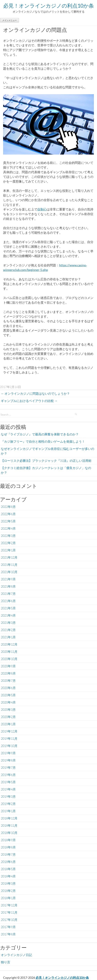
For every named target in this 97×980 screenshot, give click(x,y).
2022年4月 (8, 528)
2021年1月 (8, 637)
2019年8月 (8, 760)
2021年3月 (8, 623)
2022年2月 (8, 543)
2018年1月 (8, 898)
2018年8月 (8, 847)
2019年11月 (9, 738)
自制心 (42, 209)
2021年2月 (8, 630)
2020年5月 (8, 695)
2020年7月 (8, 681)
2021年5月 (8, 608)
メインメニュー (10, 20)
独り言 (6, 962)
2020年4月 (8, 702)
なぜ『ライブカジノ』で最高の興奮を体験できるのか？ (40, 434)
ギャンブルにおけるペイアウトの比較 (29, 401)
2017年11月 (9, 912)
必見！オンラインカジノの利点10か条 (49, 6)
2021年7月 (8, 594)
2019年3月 (8, 796)
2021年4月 (8, 615)
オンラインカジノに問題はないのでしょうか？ (35, 393)
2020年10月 (9, 659)
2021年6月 (8, 601)
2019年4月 (8, 789)
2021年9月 (8, 579)
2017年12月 (9, 905)
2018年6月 (8, 862)
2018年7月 (8, 854)
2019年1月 (8, 811)
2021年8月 (8, 586)
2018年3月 (8, 883)
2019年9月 (8, 753)
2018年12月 (9, 818)
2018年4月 (8, 876)
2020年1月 (8, 724)
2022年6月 (8, 514)
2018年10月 (9, 833)
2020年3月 (8, 710)
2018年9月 (8, 840)
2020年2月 (8, 717)
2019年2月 (8, 804)
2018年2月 (8, 891)
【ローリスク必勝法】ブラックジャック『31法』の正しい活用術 (46, 461)
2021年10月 (9, 572)
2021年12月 (9, 557)
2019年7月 (8, 767)
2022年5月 (8, 521)
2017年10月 (9, 920)
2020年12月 (9, 644)
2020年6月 (8, 688)
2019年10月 (9, 746)
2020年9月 (8, 666)
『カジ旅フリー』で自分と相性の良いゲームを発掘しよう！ (43, 441)
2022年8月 (8, 507)
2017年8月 (8, 934)
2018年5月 (8, 869)
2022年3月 (8, 536)
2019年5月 (8, 782)
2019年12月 (9, 731)
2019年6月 (8, 775)
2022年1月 (8, 550)
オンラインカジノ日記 (16, 955)
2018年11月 (9, 825)
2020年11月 (9, 652)
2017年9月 (8, 927)
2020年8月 (8, 673)
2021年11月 (9, 565)
